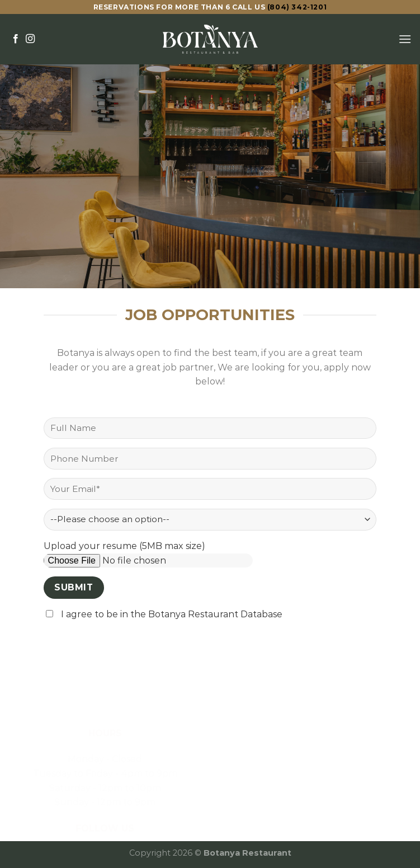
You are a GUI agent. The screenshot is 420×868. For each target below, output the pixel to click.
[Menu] (405, 39)
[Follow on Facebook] (16, 39)
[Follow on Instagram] (30, 39)
